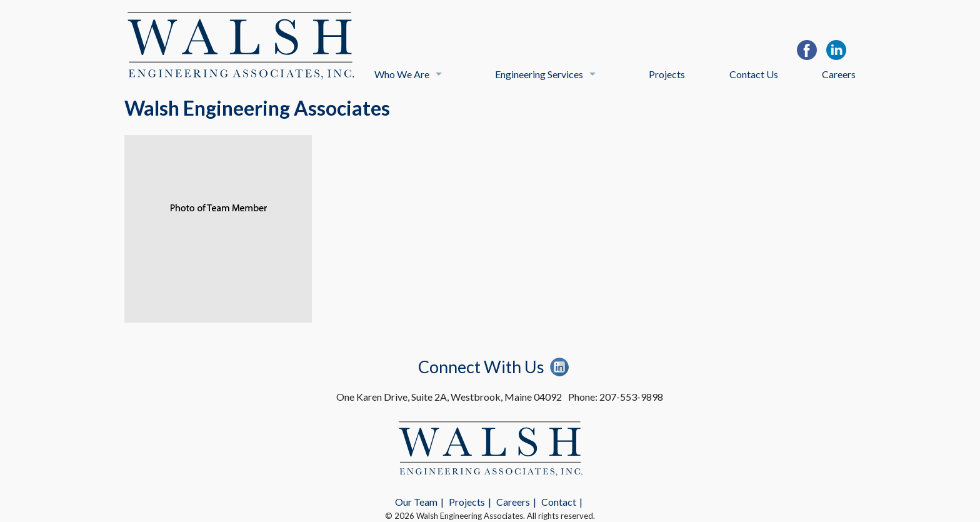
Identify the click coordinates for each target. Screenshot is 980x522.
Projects (667, 74)
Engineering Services (539, 74)
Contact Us (754, 74)
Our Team (416, 502)
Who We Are (402, 74)
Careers (839, 74)
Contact (559, 502)
